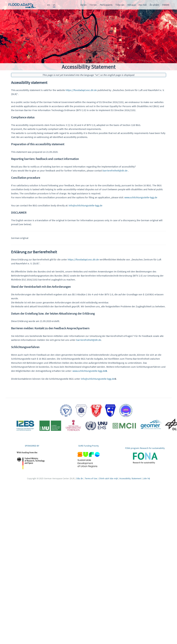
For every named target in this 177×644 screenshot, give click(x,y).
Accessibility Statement (130, 476)
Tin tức (93, 5)
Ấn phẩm (154, 5)
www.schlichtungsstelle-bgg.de (141, 196)
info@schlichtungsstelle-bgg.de (85, 204)
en (48, 5)
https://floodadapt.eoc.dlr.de (81, 90)
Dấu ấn (80, 476)
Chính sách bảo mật (108, 476)
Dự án (83, 5)
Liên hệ (146, 476)
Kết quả (132, 5)
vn (54, 5)
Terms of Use (91, 476)
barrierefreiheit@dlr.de (115, 170)
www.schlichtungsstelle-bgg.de (90, 369)
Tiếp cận (120, 5)
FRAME (166, 5)
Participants (106, 5)
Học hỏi (143, 5)
